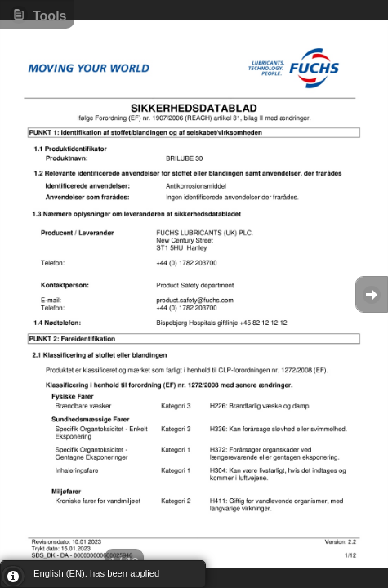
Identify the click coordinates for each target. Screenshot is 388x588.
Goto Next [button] (372, 294)
